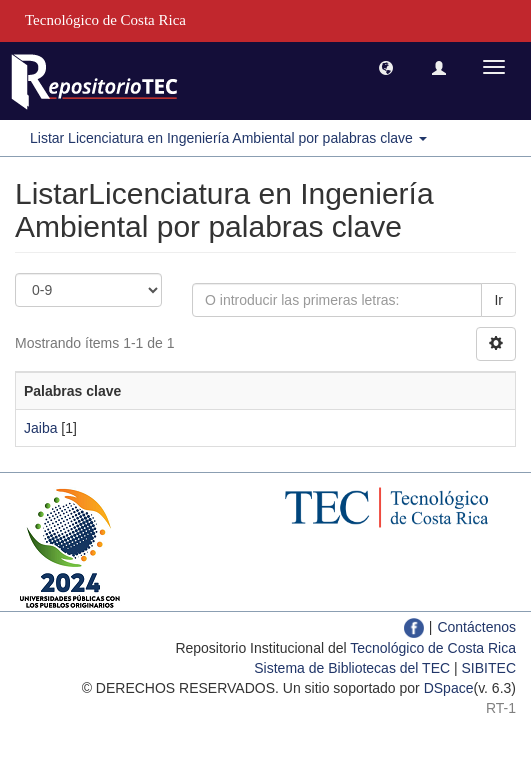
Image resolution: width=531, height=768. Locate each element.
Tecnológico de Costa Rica (433, 648)
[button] (386, 67)
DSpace (449, 688)
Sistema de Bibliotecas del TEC (352, 668)
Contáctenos (476, 627)
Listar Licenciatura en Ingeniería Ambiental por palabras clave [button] (228, 138)
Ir (498, 300)
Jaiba (40, 428)
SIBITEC (489, 668)
